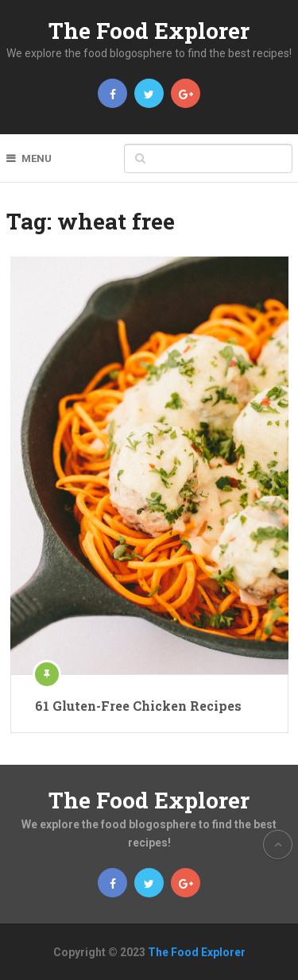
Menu (37, 158)
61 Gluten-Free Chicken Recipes (138, 706)
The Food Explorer (149, 31)
